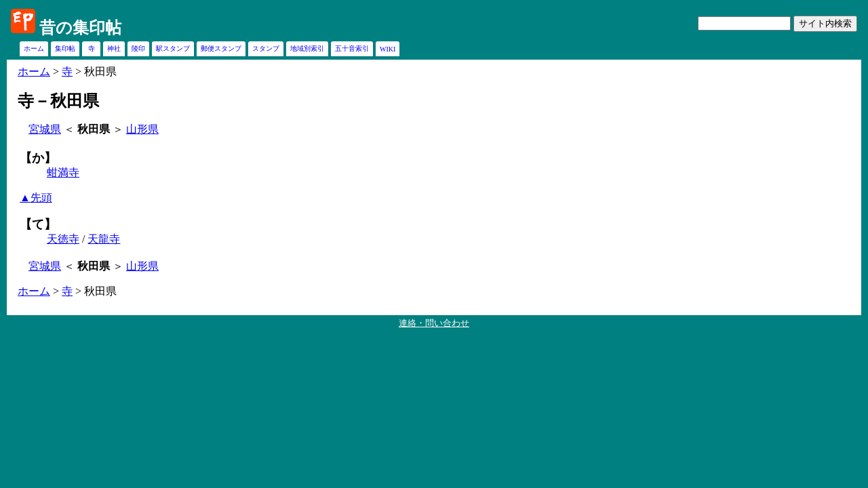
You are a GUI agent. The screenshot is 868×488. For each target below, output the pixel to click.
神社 (114, 48)
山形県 (142, 129)
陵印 (138, 48)
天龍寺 (104, 239)
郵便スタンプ (221, 48)
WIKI (388, 49)
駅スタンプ (173, 48)
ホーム (34, 48)
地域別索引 (307, 48)
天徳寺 (63, 239)
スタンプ (266, 48)
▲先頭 (36, 198)
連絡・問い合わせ (434, 323)
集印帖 (65, 48)
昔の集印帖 (80, 28)
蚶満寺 (63, 172)
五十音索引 (352, 48)
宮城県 (45, 129)
